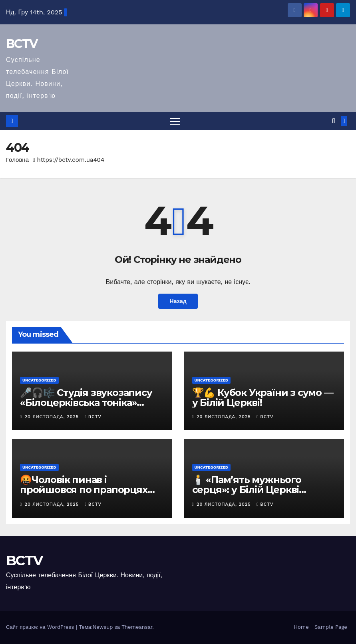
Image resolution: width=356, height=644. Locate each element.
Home (301, 627)
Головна (17, 160)
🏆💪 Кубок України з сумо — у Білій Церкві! (263, 398)
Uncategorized (39, 380)
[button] (333, 121)
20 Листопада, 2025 (53, 417)
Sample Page (331, 627)
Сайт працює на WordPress (41, 627)
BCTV (22, 44)
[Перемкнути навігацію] (175, 121)
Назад (178, 301)
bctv (93, 417)
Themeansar (137, 627)
